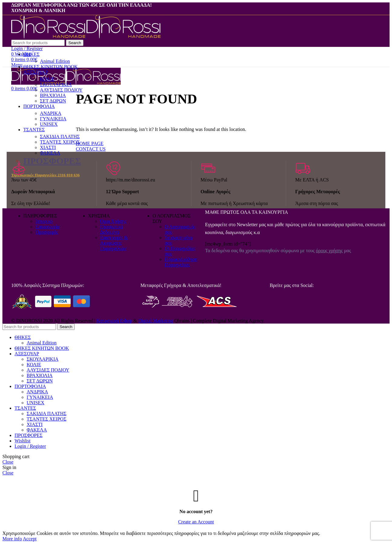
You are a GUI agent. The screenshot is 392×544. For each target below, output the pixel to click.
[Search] (38, 43)
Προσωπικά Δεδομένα (111, 229)
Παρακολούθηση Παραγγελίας (181, 262)
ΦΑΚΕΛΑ (50, 153)
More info (12, 539)
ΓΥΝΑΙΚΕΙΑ (40, 397)
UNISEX (36, 403)
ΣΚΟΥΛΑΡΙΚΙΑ (42, 359)
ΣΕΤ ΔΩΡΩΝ (40, 381)
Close (8, 462)
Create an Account (196, 522)
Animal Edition (55, 61)
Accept (30, 539)
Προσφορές (47, 232)
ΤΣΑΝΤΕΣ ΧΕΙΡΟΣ (46, 419)
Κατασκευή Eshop (114, 321)
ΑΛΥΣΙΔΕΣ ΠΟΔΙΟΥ (48, 370)
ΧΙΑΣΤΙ (35, 424)
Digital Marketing (156, 321)
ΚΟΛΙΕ (34, 365)
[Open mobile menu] (17, 65)
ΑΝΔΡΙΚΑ (37, 392)
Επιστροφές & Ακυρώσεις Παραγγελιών (114, 243)
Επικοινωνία (47, 227)
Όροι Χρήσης (113, 221)
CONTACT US (91, 149)
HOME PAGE (90, 143)
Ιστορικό (44, 221)
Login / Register (30, 446)
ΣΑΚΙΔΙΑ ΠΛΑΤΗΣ (47, 414)
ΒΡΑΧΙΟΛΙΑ (40, 375)
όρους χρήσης (329, 251)
